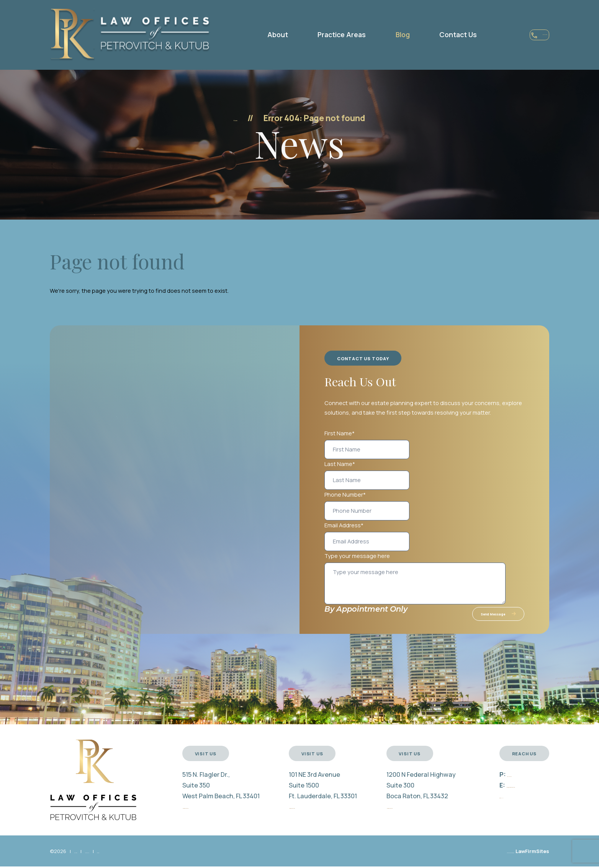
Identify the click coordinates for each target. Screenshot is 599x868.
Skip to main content (0, 0)
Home (235, 118)
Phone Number (345, 494)
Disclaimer (87, 858)
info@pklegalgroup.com (514, 792)
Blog (376, 34)
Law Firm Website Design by (482, 858)
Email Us (485, 803)
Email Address (344, 525)
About (250, 34)
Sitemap (157, 858)
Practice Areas (315, 34)
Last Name (340, 464)
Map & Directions (193, 814)
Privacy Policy (123, 858)
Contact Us (431, 34)
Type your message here (357, 556)
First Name (340, 433)
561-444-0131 (512, 35)
